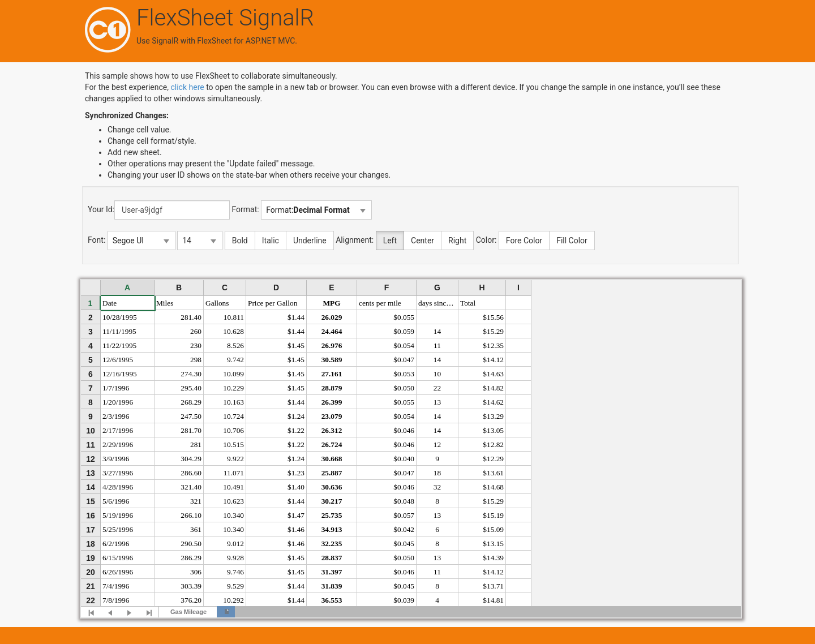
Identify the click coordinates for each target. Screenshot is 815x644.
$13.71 (493, 586)
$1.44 (296, 317)
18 (437, 473)
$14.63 (493, 374)
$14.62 (493, 402)
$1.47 (296, 515)
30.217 (332, 501)
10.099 (233, 374)
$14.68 (493, 487)
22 (437, 388)
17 (91, 530)
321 (196, 501)
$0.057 (404, 515)
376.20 (191, 600)
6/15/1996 (118, 558)
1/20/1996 (118, 402)
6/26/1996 (118, 572)
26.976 (332, 345)
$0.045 (404, 544)
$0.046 (404, 430)
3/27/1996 (118, 473)
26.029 (332, 317)
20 (91, 572)
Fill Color (572, 241)
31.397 (332, 572)
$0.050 (404, 388)
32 (437, 487)
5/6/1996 (116, 501)
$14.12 (493, 360)
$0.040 (404, 459)
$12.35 (493, 345)
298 (196, 360)
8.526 (235, 345)
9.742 (235, 360)
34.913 (332, 529)
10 (437, 374)
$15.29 (493, 331)
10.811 (234, 317)
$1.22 (296, 430)
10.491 (233, 487)
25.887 (332, 473)
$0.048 (404, 501)
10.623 (233, 501)
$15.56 (493, 317)
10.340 (233, 515)
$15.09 (493, 529)
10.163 (233, 402)
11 (437, 345)
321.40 (191, 487)
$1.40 (296, 487)
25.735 (332, 515)
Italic (271, 241)
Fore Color (524, 241)
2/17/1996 (118, 430)
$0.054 (404, 345)
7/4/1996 (116, 586)
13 (437, 402)
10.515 (233, 445)
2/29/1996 (118, 445)
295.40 (191, 388)
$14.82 (493, 388)
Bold (240, 241)
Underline (310, 241)
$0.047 (404, 360)
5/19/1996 (118, 515)
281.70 (191, 430)
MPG (331, 303)
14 (437, 331)
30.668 (332, 459)
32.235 (332, 544)
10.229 (233, 388)
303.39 (191, 586)
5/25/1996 (118, 529)
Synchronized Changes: (127, 115)
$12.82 (493, 445)
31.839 (332, 586)
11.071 (234, 473)
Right (457, 241)
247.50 (191, 416)
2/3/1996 (116, 416)
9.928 (235, 558)
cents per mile (380, 303)
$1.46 (296, 529)
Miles (165, 303)
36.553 (332, 600)
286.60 (191, 473)
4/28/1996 (118, 487)
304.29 (191, 459)
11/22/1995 (119, 345)
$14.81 (493, 600)
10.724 (233, 416)
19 (91, 558)
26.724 (332, 445)
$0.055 (404, 317)
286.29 (191, 558)
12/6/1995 (118, 360)
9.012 (235, 544)
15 (91, 501)
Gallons (217, 303)
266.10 (191, 515)
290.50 (191, 544)
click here (187, 87)
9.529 (235, 586)
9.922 (235, 459)
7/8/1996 (116, 600)
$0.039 (404, 600)
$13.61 (493, 473)
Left (390, 241)
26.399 (332, 402)
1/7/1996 (116, 388)
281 (196, 445)
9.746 (235, 572)
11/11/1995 (119, 331)
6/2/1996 (116, 544)
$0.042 (404, 529)
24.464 (332, 331)
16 (91, 516)
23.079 (332, 416)
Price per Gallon (273, 303)
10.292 (233, 600)
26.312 (332, 430)
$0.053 (404, 374)
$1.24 (296, 416)
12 (437, 445)
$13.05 (493, 430)
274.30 (191, 374)
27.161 (332, 374)
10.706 (233, 430)
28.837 (332, 558)
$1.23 (296, 473)
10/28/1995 (120, 317)
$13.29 (493, 416)
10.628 (233, 331)
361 (196, 529)
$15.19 (493, 515)
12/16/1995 (120, 374)
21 (91, 586)
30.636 (332, 487)
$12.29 (493, 459)
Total (468, 303)
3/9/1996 (116, 459)
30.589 (332, 360)
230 (196, 345)
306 (196, 572)
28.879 (332, 388)
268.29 (191, 402)
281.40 (191, 317)
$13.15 (493, 544)
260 (196, 331)
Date (110, 303)
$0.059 (404, 331)
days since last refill (438, 303)
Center (422, 241)
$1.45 (296, 345)
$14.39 (493, 558)
